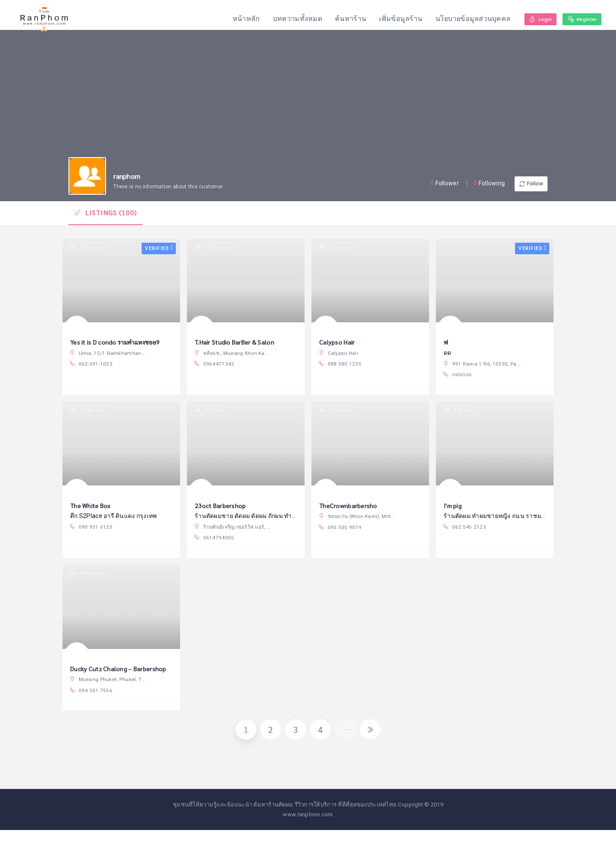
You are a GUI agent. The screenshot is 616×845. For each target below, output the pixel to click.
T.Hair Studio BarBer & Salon (238, 347)
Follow (522, 184)
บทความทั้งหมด (293, 19)
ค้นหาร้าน (346, 19)
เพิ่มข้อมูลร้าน (396, 19)
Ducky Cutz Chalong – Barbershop (122, 678)
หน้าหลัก (242, 19)
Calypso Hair (338, 347)
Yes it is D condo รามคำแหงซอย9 (120, 347)
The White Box (93, 512)
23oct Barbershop (222, 512)
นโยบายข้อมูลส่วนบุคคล (468, 19)
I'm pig (454, 512)
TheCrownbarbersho (350, 512)
